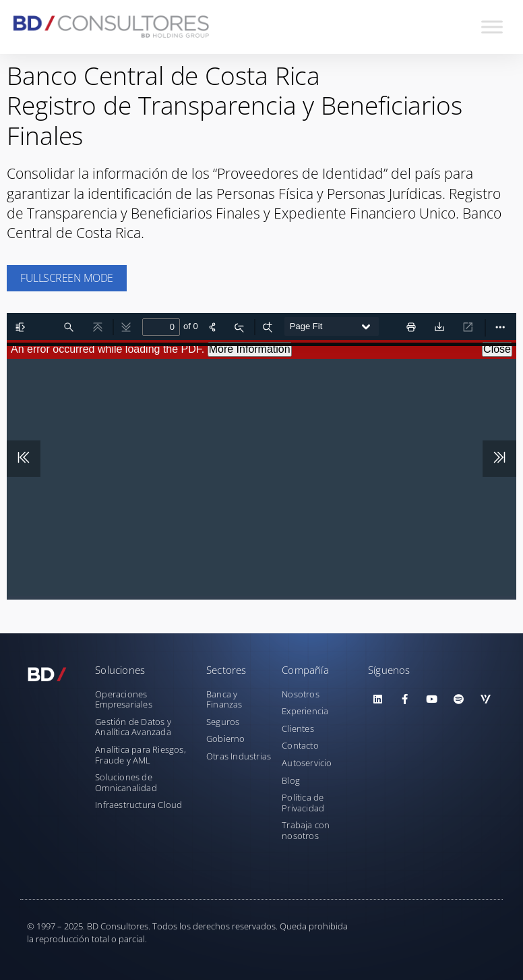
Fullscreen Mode (67, 278)
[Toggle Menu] (492, 27)
